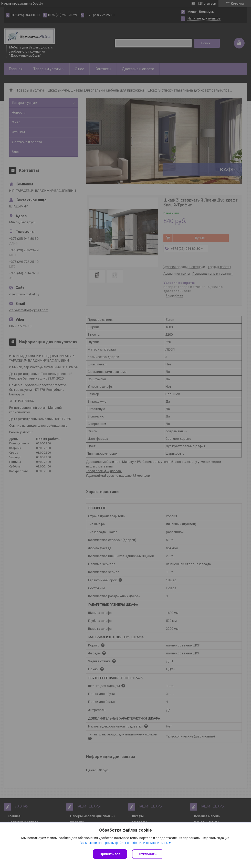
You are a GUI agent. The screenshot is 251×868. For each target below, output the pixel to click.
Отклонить (148, 854)
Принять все (110, 854)
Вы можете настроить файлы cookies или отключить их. (124, 843)
